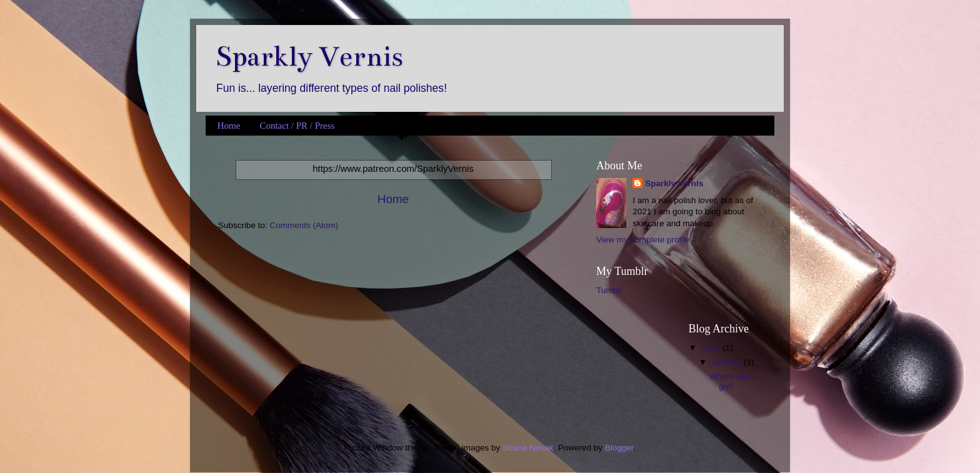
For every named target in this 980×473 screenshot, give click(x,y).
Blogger (619, 448)
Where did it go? (732, 381)
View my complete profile (643, 240)
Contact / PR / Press (297, 126)
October (728, 362)
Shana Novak (528, 448)
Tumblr (609, 290)
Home (229, 126)
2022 (712, 348)
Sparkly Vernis (309, 57)
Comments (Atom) (304, 225)
